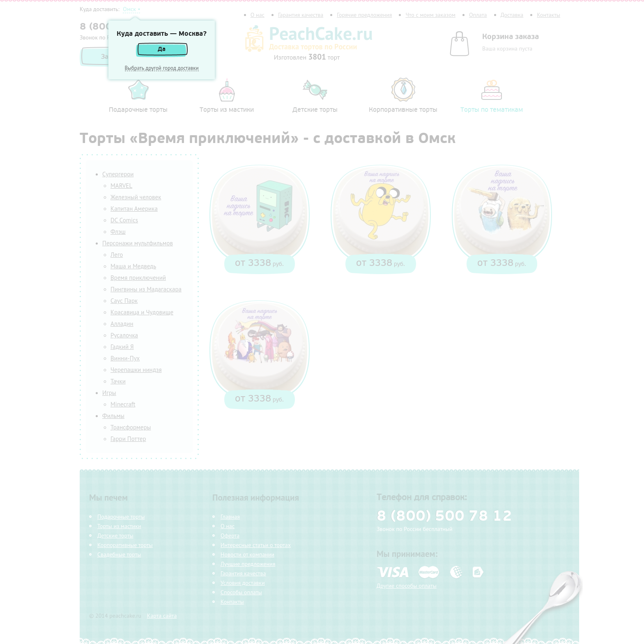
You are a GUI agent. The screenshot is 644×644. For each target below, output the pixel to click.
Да (162, 49)
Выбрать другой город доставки (162, 68)
